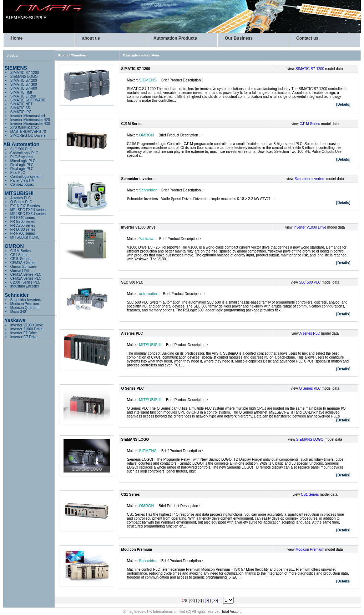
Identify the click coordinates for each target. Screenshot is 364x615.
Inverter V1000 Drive (27, 325)
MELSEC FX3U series (28, 214)
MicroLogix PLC (23, 161)
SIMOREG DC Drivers (28, 136)
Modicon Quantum (25, 308)
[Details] (343, 104)
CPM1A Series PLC (26, 274)
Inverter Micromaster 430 (30, 124)
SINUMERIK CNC (25, 128)
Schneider (148, 190)
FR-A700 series (23, 226)
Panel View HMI (23, 181)
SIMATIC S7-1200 (25, 73)
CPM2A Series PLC (26, 278)
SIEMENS (148, 80)
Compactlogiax (22, 184)
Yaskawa (147, 239)
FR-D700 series (23, 229)
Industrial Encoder (25, 286)
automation (149, 294)
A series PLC (21, 198)
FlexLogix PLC (22, 165)
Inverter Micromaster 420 (30, 120)
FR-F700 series (23, 233)
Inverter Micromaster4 (28, 116)
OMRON (146, 135)
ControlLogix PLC (24, 153)
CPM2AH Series (23, 263)
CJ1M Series (21, 251)
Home (17, 38)
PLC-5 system (22, 157)
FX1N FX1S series (25, 206)
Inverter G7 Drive (24, 337)
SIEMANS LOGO (24, 77)
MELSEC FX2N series (28, 210)
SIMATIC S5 (20, 108)
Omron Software (23, 267)
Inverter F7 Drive (24, 333)
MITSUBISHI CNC (25, 237)
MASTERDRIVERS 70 (28, 132)
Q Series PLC (21, 202)
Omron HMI (20, 271)
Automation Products (175, 38)
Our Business (239, 38)
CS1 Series (19, 255)
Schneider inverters (26, 300)
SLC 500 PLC (21, 149)
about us (91, 38)
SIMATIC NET (22, 104)
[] (207, 601)
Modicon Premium (25, 304)
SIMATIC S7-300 (24, 84)
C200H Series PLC (25, 282)
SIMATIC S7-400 (24, 88)
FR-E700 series (23, 222)
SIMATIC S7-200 (24, 81)
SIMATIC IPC (21, 112)
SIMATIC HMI (21, 92)
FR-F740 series (23, 218)
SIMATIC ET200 (23, 96)
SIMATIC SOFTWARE (28, 100)
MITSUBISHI (150, 345)
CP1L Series (20, 259)
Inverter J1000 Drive (26, 329)
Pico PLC (18, 173)
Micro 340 (18, 312)
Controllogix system (26, 177)
